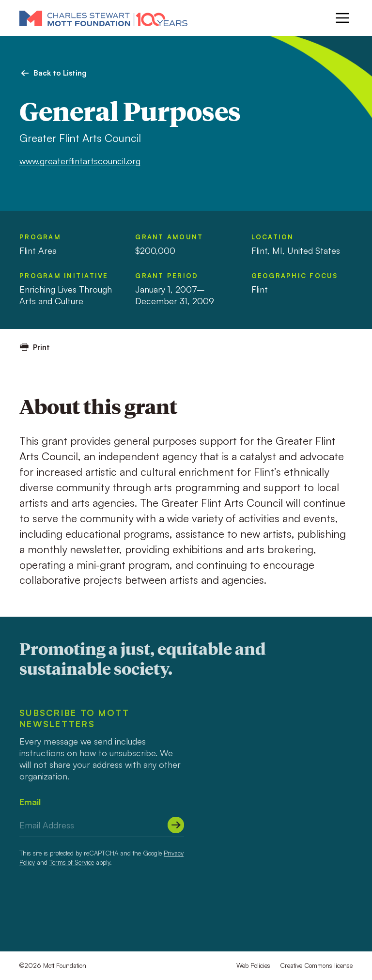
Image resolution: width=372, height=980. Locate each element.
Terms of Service (72, 862)
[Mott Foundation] (103, 18)
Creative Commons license (316, 965)
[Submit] (176, 825)
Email (30, 802)
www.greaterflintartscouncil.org (80, 161)
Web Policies (253, 965)
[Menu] (342, 18)
